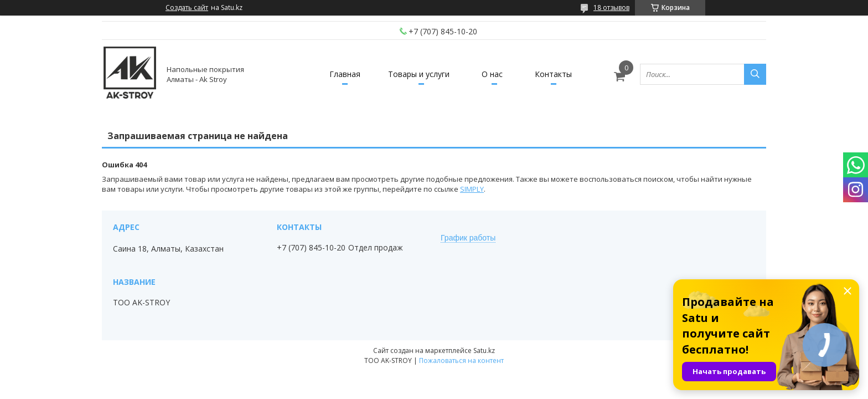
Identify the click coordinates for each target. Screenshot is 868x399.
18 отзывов (611, 7)
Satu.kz (484, 351)
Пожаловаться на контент (461, 360)
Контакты (553, 74)
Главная (345, 74)
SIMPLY (472, 189)
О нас (492, 74)
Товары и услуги (419, 74)
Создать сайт (187, 8)
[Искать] (755, 74)
